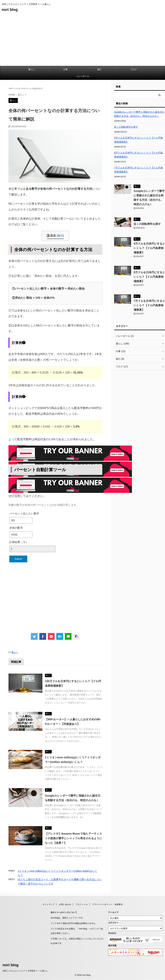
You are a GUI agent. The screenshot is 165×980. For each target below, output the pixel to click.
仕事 (65, 69)
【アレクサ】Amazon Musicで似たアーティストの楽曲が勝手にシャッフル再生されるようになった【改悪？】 (73, 838)
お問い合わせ (65, 904)
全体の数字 (16, 528)
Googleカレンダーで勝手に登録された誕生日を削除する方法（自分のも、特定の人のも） (139, 114)
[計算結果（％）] (32, 549)
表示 (60, 236)
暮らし (32, 69)
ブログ (133, 69)
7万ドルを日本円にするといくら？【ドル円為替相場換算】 (139, 170)
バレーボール (83, 76)
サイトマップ (48, 904)
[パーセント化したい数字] (21, 520)
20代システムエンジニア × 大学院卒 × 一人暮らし (25, 971)
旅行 (99, 69)
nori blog (10, 10)
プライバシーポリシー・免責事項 (107, 904)
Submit (18, 559)
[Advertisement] (82, 40)
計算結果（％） (19, 542)
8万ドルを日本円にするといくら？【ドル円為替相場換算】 (139, 155)
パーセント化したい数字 (24, 514)
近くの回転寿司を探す (126, 127)
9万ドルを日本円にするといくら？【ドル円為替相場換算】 (139, 140)
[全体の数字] (21, 535)
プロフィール (82, 904)
